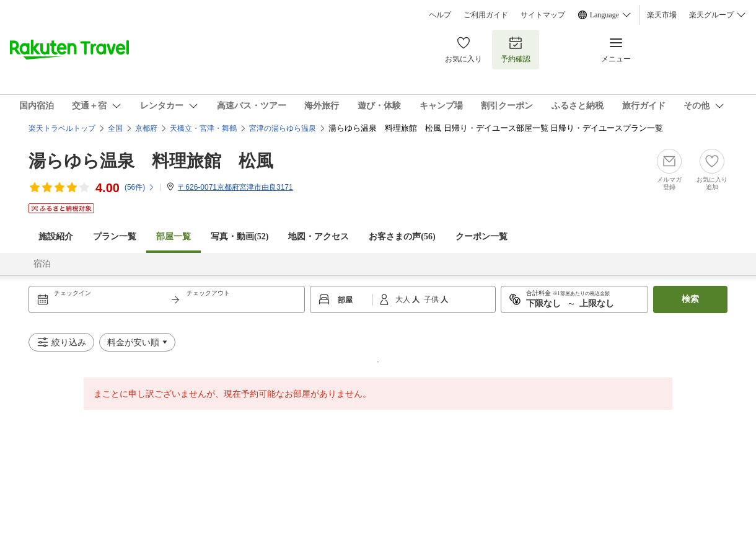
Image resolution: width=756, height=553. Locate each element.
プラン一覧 (115, 237)
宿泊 (42, 264)
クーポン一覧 (481, 237)
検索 (690, 299)
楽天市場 (662, 15)
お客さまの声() (402, 237)
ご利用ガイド (486, 15)
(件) (140, 187)
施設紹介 (56, 237)
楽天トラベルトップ (62, 128)
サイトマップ (543, 15)
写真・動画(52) (240, 237)
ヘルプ (440, 15)
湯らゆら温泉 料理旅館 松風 (151, 161)
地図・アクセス (319, 237)
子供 (432, 299)
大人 (404, 299)
